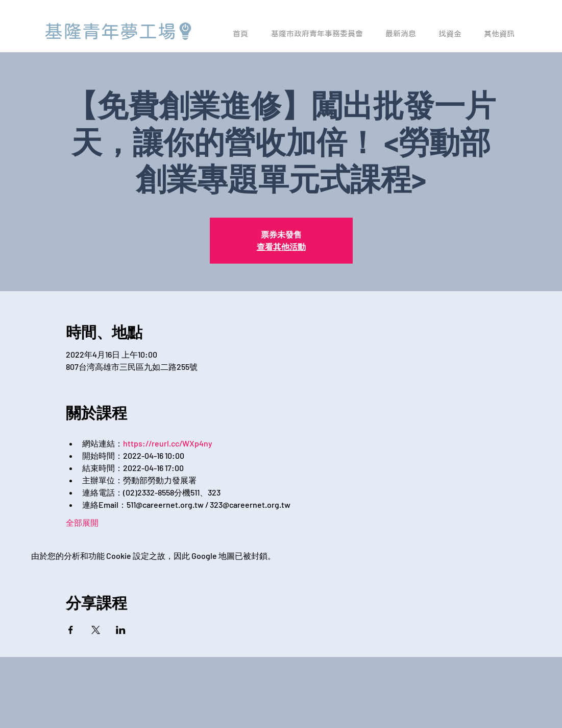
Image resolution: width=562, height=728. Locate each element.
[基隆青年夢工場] (119, 31)
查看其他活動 (281, 246)
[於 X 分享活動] (96, 630)
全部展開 (82, 522)
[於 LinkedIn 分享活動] (121, 630)
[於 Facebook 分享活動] (71, 630)
